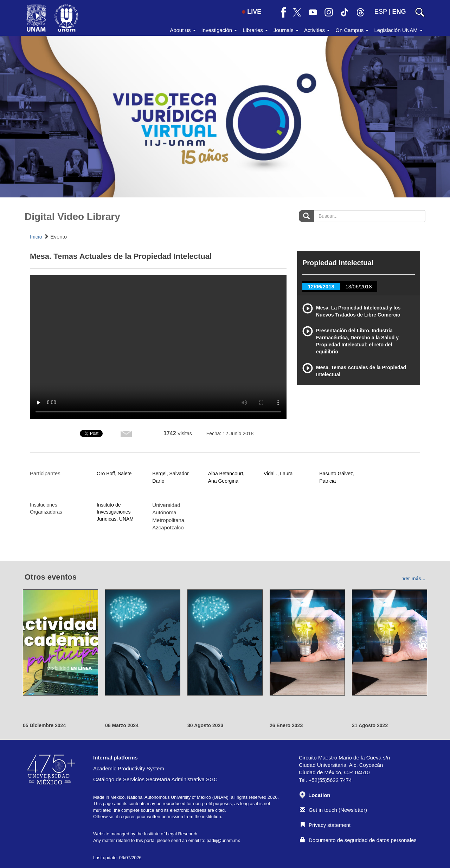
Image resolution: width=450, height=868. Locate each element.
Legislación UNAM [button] (398, 30)
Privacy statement (325, 825)
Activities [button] (317, 30)
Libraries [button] (255, 30)
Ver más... (414, 579)
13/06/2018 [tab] (358, 286)
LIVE (252, 12)
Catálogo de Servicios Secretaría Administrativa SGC (155, 779)
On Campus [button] (352, 30)
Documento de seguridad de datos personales (358, 840)
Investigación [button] (219, 30)
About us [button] (183, 30)
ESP (381, 12)
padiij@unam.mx (223, 840)
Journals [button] (286, 30)
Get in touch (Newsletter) (333, 810)
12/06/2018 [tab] (321, 286)
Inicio (36, 237)
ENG (399, 12)
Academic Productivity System (129, 768)
